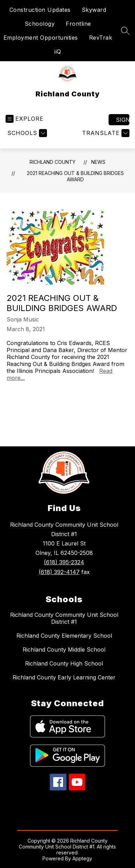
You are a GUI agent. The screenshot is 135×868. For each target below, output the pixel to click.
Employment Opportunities (41, 38)
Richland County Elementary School (64, 636)
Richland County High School (64, 663)
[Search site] (125, 31)
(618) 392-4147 (59, 572)
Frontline (78, 24)
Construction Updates (40, 10)
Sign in (123, 120)
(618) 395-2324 (64, 562)
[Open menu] (25, 119)
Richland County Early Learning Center (64, 677)
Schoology (40, 24)
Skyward (94, 10)
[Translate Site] (105, 133)
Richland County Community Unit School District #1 (64, 618)
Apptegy (82, 858)
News (98, 162)
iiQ (58, 51)
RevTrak (101, 38)
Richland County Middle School (64, 650)
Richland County (53, 162)
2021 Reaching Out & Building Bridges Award (75, 176)
